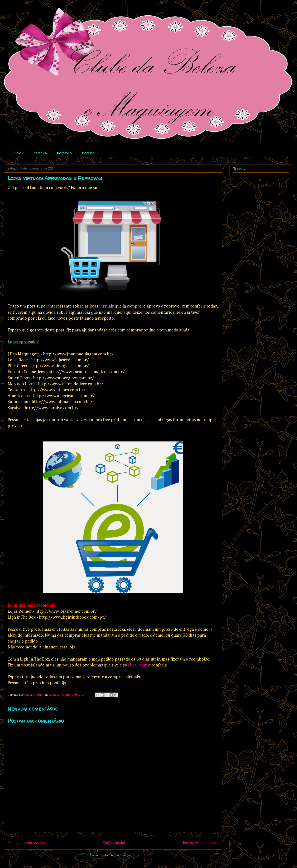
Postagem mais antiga (201, 843)
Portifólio (64, 153)
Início (17, 153)
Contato (88, 153)
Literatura (39, 153)
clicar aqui (138, 665)
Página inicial (114, 843)
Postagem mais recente (26, 843)
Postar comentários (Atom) (118, 855)
